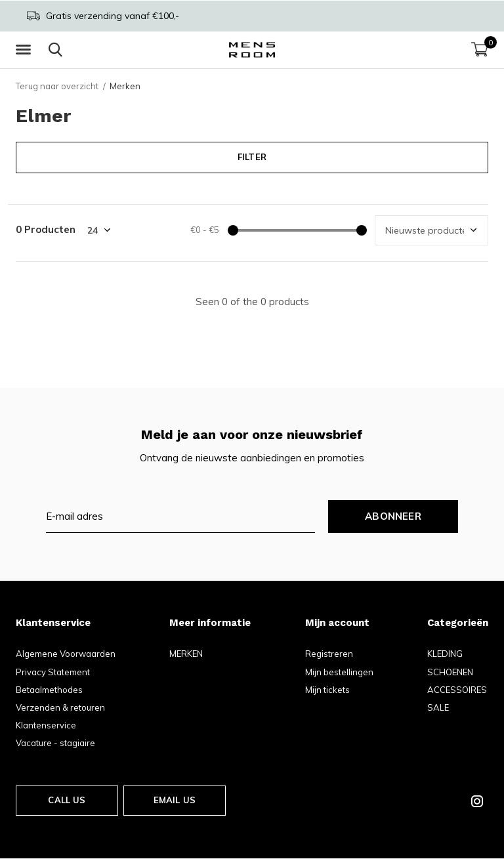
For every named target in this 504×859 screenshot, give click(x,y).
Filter (252, 157)
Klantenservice (46, 725)
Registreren (329, 654)
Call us (67, 800)
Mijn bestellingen (339, 672)
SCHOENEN (450, 672)
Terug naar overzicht (57, 86)
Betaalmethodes (49, 690)
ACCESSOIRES (457, 690)
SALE (438, 707)
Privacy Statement (53, 672)
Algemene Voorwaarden (66, 654)
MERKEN (186, 654)
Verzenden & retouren (60, 707)
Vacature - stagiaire (55, 743)
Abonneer (393, 516)
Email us (175, 800)
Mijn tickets (327, 690)
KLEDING (445, 654)
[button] (26, 50)
